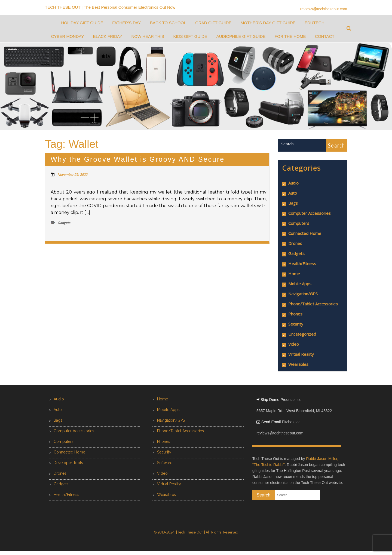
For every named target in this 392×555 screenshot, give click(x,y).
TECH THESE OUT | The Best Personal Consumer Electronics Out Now (110, 7)
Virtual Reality (301, 354)
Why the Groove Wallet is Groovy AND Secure (138, 159)
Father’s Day (126, 23)
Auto (293, 193)
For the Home (290, 36)
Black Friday (108, 36)
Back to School (168, 23)
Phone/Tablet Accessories (313, 304)
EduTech (315, 23)
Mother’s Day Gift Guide (268, 23)
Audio (293, 183)
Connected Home (305, 233)
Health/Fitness (302, 263)
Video (294, 344)
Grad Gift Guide (213, 23)
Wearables (298, 364)
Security (296, 324)
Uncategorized (302, 334)
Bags (293, 203)
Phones (295, 314)
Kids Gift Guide (190, 36)
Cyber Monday (68, 36)
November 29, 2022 (72, 175)
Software (165, 463)
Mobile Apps (300, 284)
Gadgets (296, 253)
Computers (299, 223)
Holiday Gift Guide (82, 23)
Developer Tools (68, 463)
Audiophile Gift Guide (241, 36)
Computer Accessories (310, 213)
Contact (325, 36)
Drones (295, 243)
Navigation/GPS (303, 294)
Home (294, 274)
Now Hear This (148, 36)
